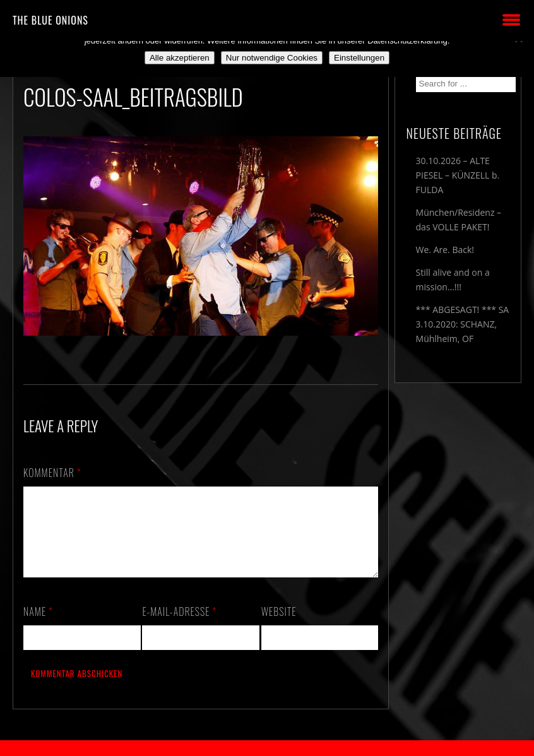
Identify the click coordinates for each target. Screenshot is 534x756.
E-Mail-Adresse (179, 627)
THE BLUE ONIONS (50, 20)
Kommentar (52, 473)
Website (279, 627)
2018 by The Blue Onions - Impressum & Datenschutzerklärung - (267, 748)
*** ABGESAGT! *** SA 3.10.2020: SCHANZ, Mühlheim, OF (463, 324)
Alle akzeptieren (180, 58)
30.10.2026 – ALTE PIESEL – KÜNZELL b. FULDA (458, 175)
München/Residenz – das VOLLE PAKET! (459, 220)
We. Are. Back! (445, 250)
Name (38, 627)
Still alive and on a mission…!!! (453, 280)
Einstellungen (359, 58)
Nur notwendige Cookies (272, 58)
